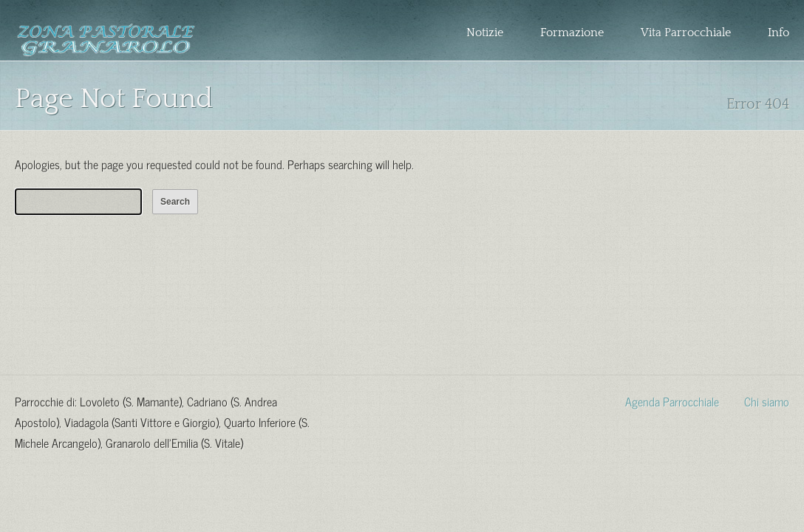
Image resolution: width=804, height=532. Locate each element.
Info (779, 33)
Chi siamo (767, 400)
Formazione (572, 33)
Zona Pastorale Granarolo (106, 42)
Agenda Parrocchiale (672, 400)
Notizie (485, 33)
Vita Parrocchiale (686, 33)
